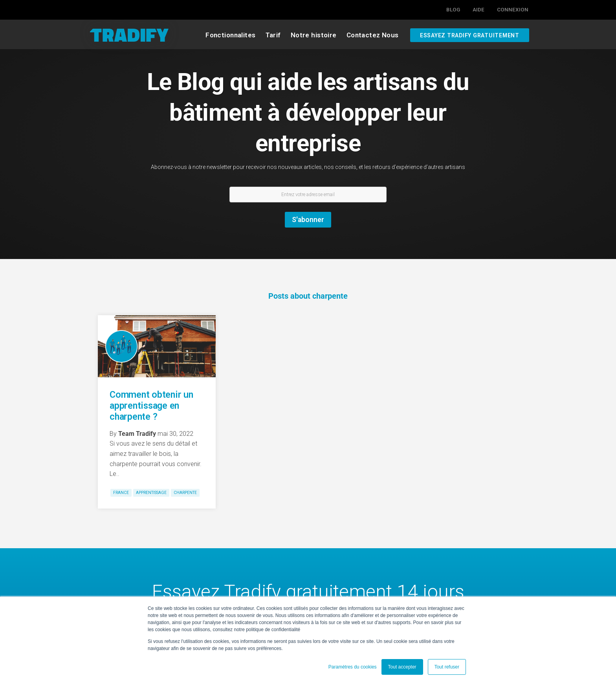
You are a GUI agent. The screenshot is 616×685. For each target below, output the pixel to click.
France (121, 493)
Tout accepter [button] (402, 667)
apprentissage (151, 493)
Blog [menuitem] (453, 9)
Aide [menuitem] (478, 9)
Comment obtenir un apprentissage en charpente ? (151, 406)
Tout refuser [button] (447, 667)
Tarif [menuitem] (273, 35)
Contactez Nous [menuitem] (373, 35)
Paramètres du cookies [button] (353, 667)
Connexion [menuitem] (513, 9)
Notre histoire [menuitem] (314, 35)
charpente (185, 493)
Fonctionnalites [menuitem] (230, 35)
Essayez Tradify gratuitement (470, 35)
